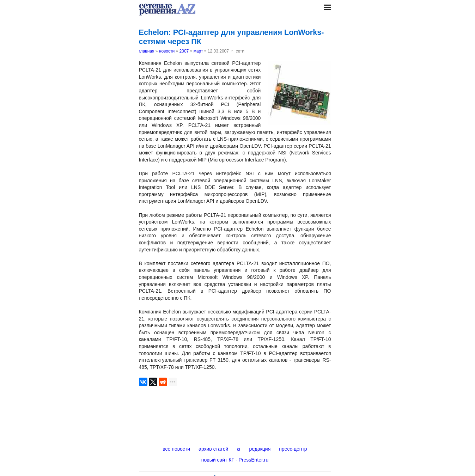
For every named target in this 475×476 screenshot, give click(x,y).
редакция (260, 449)
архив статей (213, 449)
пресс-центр (293, 449)
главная (147, 51)
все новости (176, 449)
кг (239, 449)
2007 (184, 51)
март (198, 51)
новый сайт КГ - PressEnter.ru (235, 460)
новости (167, 51)
